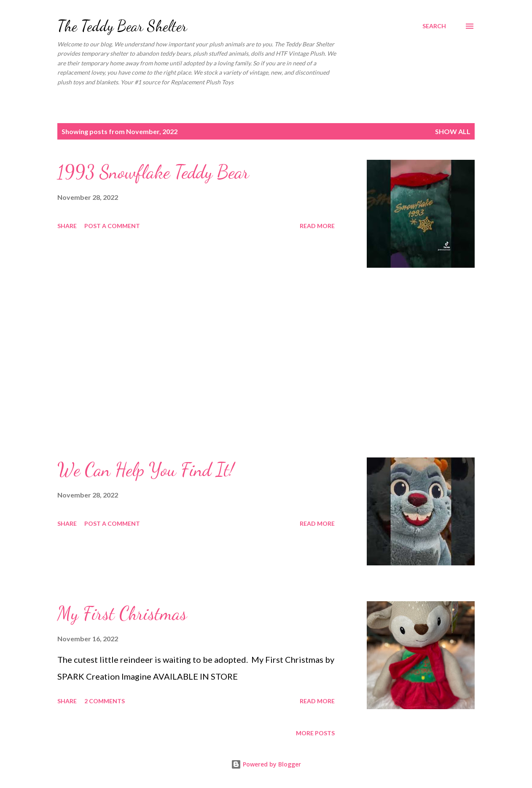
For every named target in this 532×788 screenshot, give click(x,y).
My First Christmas (122, 613)
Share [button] (67, 226)
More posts (315, 733)
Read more (317, 226)
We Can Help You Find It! (146, 470)
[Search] (434, 26)
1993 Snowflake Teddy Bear (153, 172)
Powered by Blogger (266, 764)
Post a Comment (112, 226)
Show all (453, 131)
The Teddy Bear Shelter (122, 26)
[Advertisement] (200, 363)
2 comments (105, 701)
